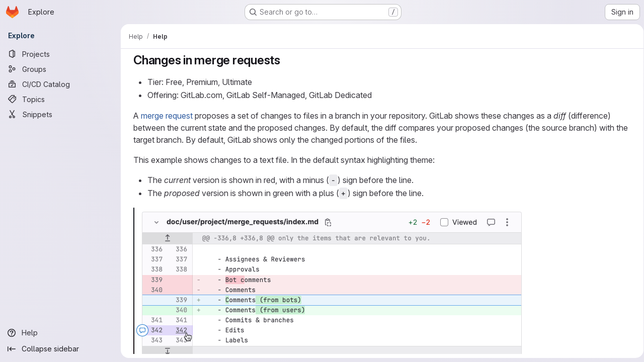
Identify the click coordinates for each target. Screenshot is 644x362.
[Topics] (60, 99)
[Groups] (60, 69)
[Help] (60, 333)
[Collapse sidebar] (60, 349)
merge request (165, 116)
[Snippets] (60, 114)
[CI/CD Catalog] (60, 84)
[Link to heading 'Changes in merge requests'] (285, 60)
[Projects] (60, 54)
